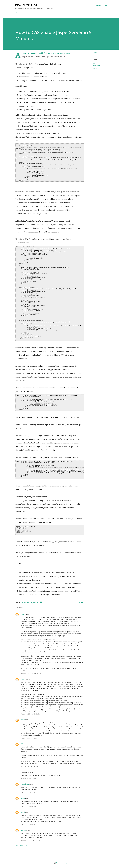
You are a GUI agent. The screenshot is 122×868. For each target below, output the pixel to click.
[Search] (98, 5)
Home (18, 13)
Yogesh (24, 830)
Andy (23, 614)
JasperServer (97, 66)
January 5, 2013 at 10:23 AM (30, 714)
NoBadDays (25, 784)
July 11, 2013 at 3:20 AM (29, 792)
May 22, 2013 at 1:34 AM (29, 778)
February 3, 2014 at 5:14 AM (30, 840)
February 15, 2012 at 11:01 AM (31, 673)
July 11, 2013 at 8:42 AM (29, 824)
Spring (95, 68)
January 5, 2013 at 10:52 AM (30, 738)
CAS (94, 63)
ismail (23, 720)
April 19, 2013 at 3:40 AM (29, 766)
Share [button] (95, 53)
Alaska (23, 679)
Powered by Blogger (61, 863)
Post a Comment (21, 845)
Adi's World (25, 744)
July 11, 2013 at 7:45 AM (29, 806)
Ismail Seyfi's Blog (26, 5)
